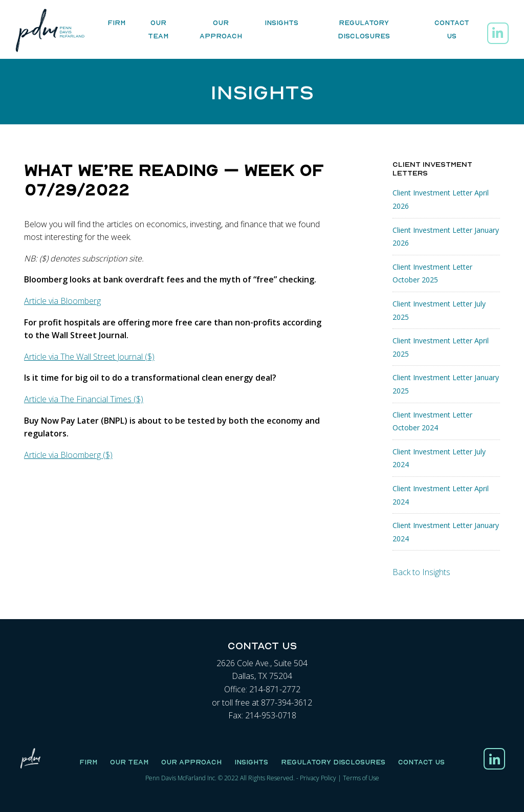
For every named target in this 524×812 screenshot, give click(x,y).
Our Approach (221, 30)
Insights (281, 23)
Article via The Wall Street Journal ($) (89, 357)
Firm (116, 23)
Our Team (158, 30)
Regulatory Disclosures (364, 30)
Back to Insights (421, 572)
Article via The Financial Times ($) (84, 399)
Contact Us (452, 30)
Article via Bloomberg (62, 301)
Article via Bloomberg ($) (68, 455)
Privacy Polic (316, 778)
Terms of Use (361, 778)
